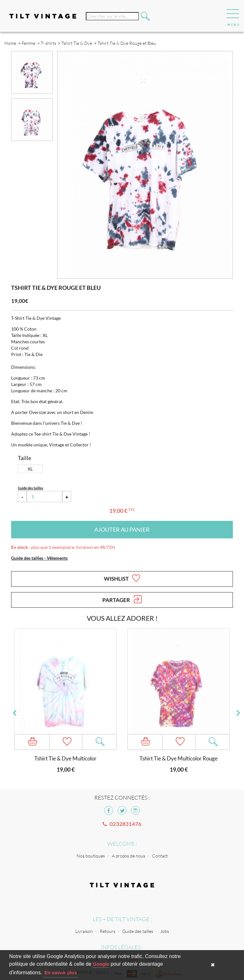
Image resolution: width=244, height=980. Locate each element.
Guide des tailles (138, 931)
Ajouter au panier (122, 529)
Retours (108, 931)
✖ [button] (213, 965)
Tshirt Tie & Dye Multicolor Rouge (179, 758)
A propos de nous (129, 856)
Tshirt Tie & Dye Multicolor (65, 758)
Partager (122, 599)
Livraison (84, 931)
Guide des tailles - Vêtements (39, 558)
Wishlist (122, 578)
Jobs (165, 931)
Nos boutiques (91, 856)
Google (101, 964)
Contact (160, 856)
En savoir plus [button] (61, 973)
